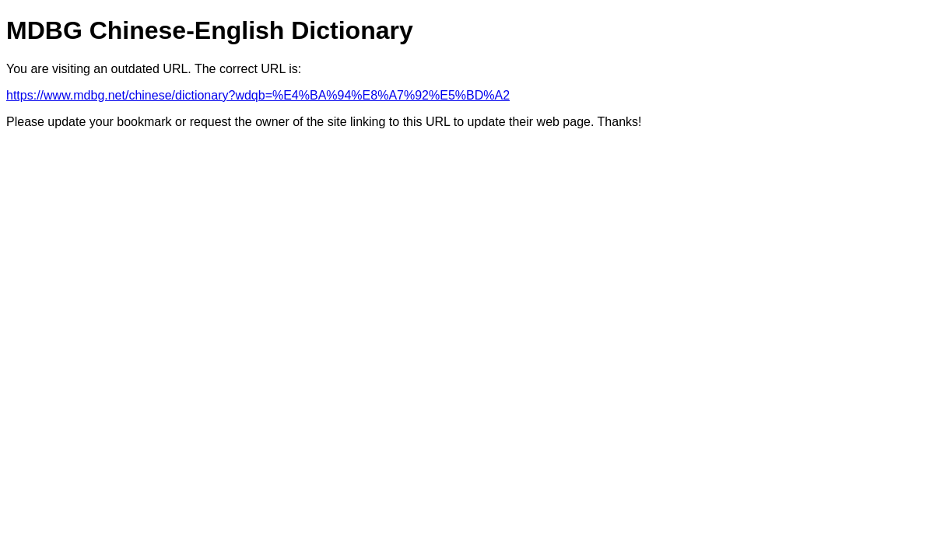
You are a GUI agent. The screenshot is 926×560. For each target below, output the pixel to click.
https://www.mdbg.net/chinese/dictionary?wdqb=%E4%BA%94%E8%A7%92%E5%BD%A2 (258, 95)
